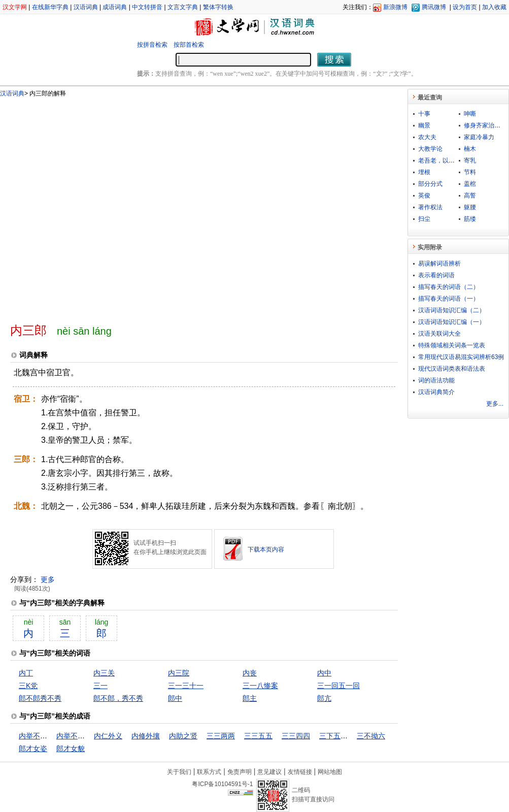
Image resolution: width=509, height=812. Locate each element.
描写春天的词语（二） (449, 287)
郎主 (250, 698)
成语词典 (115, 7)
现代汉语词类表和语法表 (452, 369)
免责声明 (240, 772)
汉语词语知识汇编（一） (452, 322)
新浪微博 (395, 7)
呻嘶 (470, 114)
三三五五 (258, 736)
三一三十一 (186, 686)
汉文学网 (15, 7)
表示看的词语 (436, 275)
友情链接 (300, 772)
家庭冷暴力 (479, 137)
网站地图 (330, 772)
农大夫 (427, 137)
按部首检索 (189, 45)
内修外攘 (146, 736)
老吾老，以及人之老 (446, 160)
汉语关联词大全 (439, 334)
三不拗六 (371, 736)
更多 (48, 579)
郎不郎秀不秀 (40, 698)
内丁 (26, 673)
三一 (100, 686)
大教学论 (430, 149)
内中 (324, 673)
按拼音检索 (152, 45)
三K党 (28, 686)
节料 (470, 172)
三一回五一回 (338, 686)
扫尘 (424, 219)
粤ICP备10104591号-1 (222, 784)
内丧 (250, 673)
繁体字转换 (218, 7)
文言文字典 (183, 7)
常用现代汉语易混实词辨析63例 (461, 357)
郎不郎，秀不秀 (118, 698)
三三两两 (221, 736)
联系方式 (209, 772)
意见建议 (269, 772)
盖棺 (470, 184)
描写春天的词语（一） (449, 299)
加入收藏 (494, 7)
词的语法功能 (436, 380)
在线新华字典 (50, 7)
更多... (495, 404)
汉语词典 (86, 7)
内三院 (179, 673)
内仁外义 (108, 736)
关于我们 (179, 772)
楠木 (470, 149)
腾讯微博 (434, 7)
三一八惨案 (260, 686)
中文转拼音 (147, 7)
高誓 (470, 196)
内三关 (104, 673)
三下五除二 (337, 736)
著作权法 (430, 207)
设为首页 (465, 7)
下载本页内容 (266, 549)
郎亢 (324, 698)
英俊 (424, 196)
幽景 (424, 125)
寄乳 (470, 160)
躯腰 (470, 207)
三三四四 (296, 736)
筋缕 (470, 219)
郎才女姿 (33, 749)
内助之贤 (183, 736)
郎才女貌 (71, 749)
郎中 (175, 698)
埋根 (424, 172)
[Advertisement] (105, 206)
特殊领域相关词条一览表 (452, 345)
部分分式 (430, 184)
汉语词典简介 (436, 392)
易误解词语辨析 (439, 264)
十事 (424, 114)
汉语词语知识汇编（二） (452, 310)
